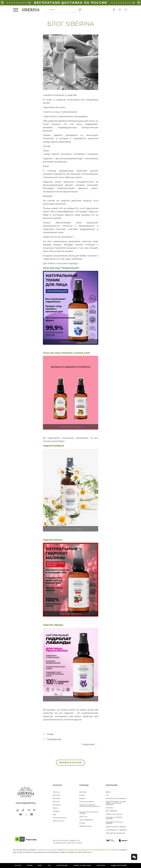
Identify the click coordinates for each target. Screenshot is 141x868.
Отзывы (82, 823)
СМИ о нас (83, 817)
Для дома (56, 805)
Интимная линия (59, 818)
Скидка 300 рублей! (119, 865)
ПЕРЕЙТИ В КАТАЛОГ (70, 763)
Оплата (82, 795)
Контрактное (62, 865)
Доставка (83, 792)
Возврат (82, 798)
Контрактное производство (116, 798)
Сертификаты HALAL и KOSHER (114, 823)
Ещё (54, 814)
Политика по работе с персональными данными (89, 806)
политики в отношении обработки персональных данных (62, 850)
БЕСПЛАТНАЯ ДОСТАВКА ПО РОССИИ (71, 3)
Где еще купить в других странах (89, 813)
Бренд (108, 792)
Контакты (109, 808)
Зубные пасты (58, 821)
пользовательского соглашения (105, 850)
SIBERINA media (85, 826)
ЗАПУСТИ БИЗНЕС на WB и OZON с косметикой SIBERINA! (116, 803)
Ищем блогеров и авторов (116, 827)
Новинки (56, 792)
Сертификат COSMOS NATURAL (114, 818)
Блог (40, 865)
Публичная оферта (87, 802)
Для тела (56, 802)
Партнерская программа (115, 833)
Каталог (18, 865)
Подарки (56, 811)
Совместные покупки (114, 814)
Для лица (56, 795)
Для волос (57, 798)
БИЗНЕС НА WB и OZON (82, 865)
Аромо (55, 808)
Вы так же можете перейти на (68, 842)
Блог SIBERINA (111, 811)
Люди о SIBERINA (86, 820)
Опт (107, 795)
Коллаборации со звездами (116, 830)
